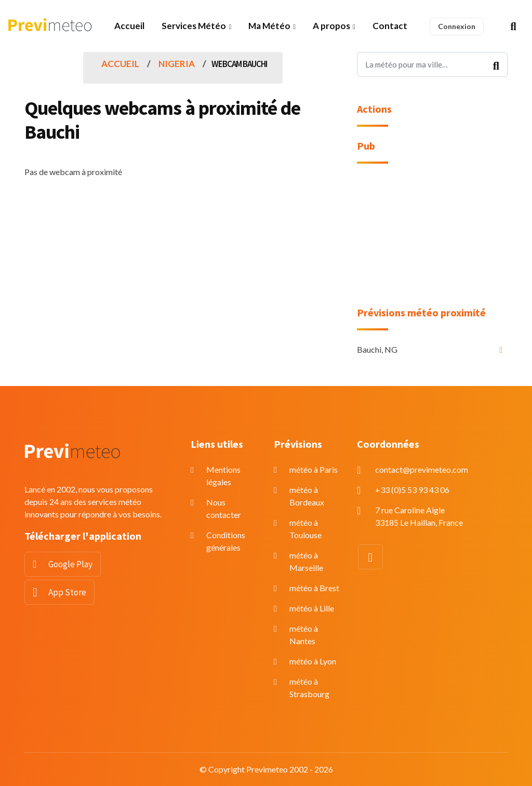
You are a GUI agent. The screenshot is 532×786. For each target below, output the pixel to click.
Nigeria (177, 64)
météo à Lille (312, 608)
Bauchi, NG (377, 349)
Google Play (70, 564)
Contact (390, 26)
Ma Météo (269, 26)
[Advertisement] (432, 242)
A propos (331, 26)
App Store (67, 592)
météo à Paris (314, 469)
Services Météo (194, 26)
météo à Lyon (313, 661)
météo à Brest (314, 588)
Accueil (129, 26)
